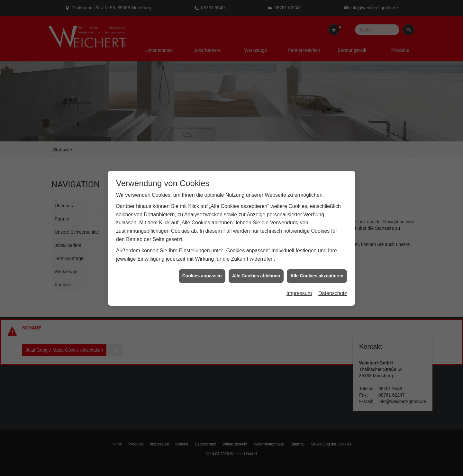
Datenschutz (333, 288)
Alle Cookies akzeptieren (317, 271)
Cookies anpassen (202, 271)
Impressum (299, 288)
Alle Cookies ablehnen (256, 271)
